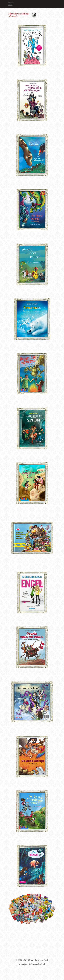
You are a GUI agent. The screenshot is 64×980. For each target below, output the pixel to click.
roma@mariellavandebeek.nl (32, 964)
